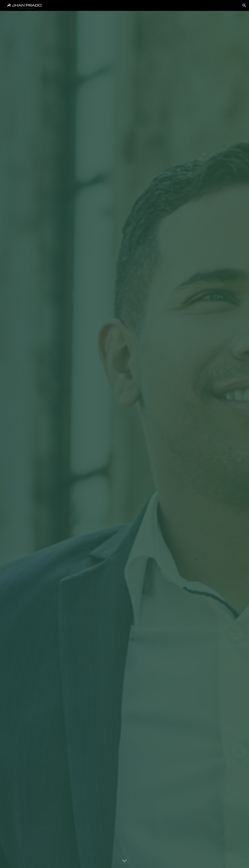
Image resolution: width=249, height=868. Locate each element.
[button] (244, 5)
